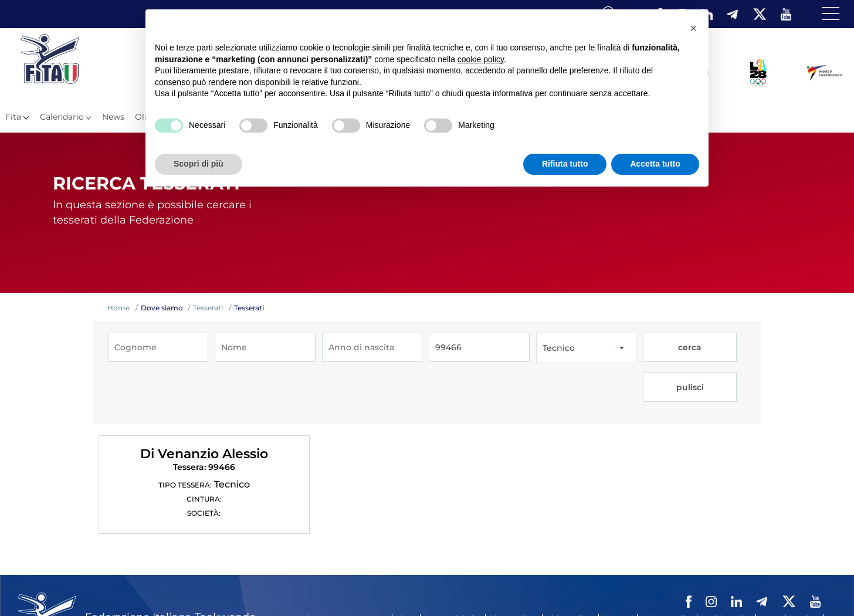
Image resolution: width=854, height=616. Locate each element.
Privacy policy (667, 570)
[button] (693, 28)
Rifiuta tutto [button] (565, 164)
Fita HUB (311, 586)
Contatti (618, 570)
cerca (667, 348)
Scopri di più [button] (199, 164)
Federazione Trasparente (341, 570)
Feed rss (804, 570)
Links (406, 570)
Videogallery (570, 570)
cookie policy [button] (481, 59)
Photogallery (514, 570)
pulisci (718, 348)
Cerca (770, 570)
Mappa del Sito (453, 570)
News (113, 117)
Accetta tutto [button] (655, 164)
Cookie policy (726, 570)
